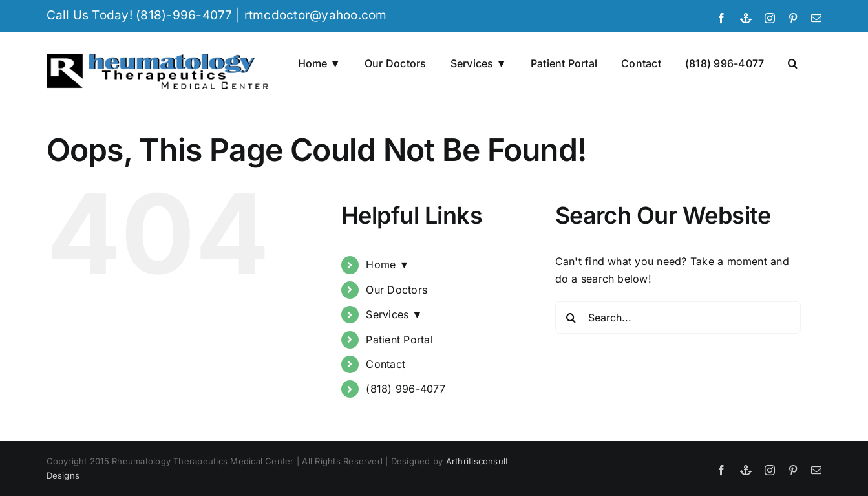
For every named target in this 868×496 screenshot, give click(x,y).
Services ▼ (394, 314)
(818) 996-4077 (405, 389)
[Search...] (678, 318)
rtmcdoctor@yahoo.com (316, 15)
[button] (793, 62)
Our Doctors (397, 290)
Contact (386, 364)
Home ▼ (387, 264)
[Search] (571, 318)
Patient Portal (399, 340)
